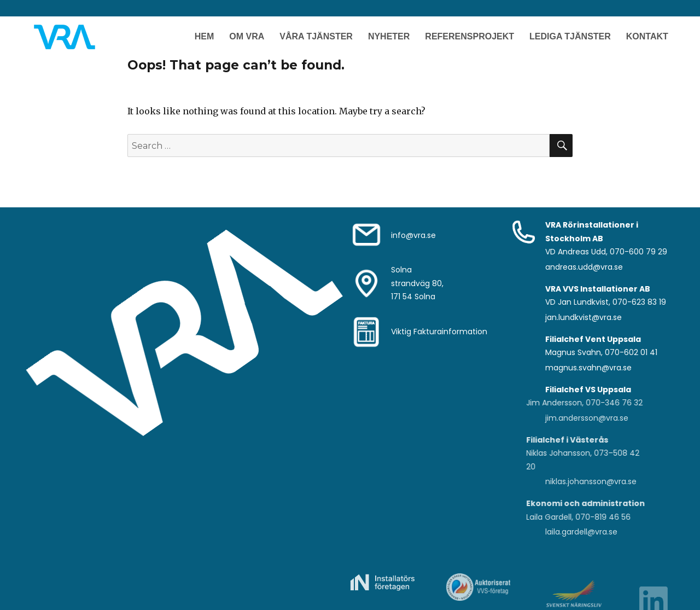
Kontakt (647, 36)
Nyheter (389, 36)
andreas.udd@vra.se (584, 267)
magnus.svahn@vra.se (588, 368)
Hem (205, 36)
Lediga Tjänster (570, 36)
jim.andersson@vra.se (587, 418)
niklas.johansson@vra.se (591, 481)
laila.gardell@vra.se (581, 532)
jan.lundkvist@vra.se (584, 317)
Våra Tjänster (316, 36)
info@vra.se (413, 235)
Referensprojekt (469, 36)
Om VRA (247, 36)
